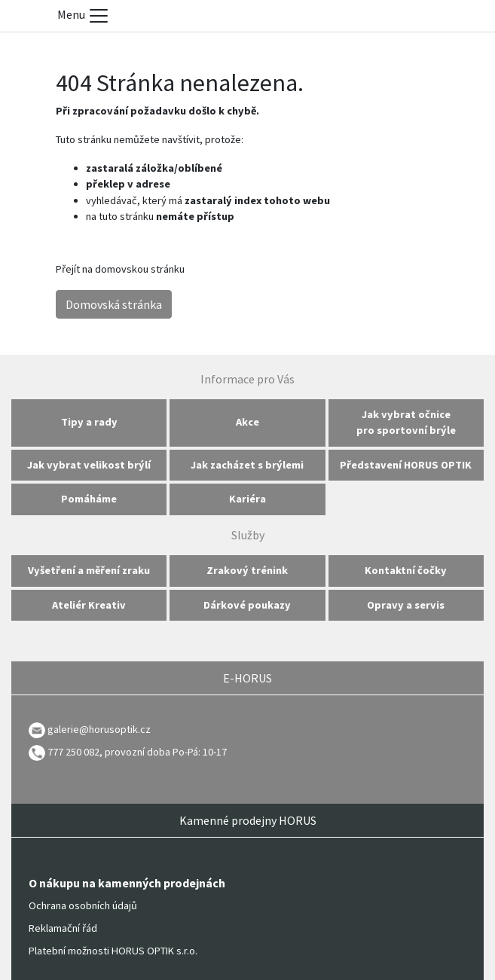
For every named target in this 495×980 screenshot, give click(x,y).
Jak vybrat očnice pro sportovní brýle (406, 423)
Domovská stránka (114, 304)
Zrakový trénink (247, 570)
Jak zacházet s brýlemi (247, 465)
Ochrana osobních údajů (83, 905)
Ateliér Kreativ (89, 605)
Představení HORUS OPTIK (406, 465)
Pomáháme (89, 499)
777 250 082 (64, 752)
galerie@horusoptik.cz (99, 729)
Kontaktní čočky (406, 570)
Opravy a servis (406, 605)
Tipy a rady (89, 422)
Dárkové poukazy (247, 605)
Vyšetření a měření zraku (89, 570)
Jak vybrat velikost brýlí (89, 465)
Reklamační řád (63, 928)
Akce (247, 422)
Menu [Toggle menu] (84, 16)
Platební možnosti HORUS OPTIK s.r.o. (113, 951)
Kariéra (247, 499)
